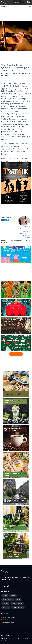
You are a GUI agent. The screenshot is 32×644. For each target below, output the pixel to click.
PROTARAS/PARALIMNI (17, 603)
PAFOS (18, 599)
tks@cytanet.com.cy (9, 623)
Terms (3, 638)
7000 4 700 (6, 620)
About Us (25, 638)
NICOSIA (5, 596)
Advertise (19, 638)
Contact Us (4, 641)
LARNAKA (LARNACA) (8, 599)
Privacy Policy (10, 638)
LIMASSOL (13, 596)
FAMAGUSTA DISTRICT (18, 607)
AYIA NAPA (5, 603)
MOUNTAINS (6, 607)
